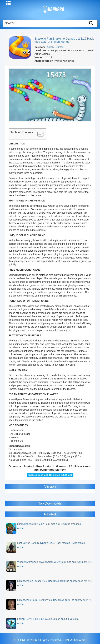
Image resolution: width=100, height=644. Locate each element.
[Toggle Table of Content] (39, 134)
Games (60, 47)
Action (50, 47)
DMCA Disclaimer (75, 640)
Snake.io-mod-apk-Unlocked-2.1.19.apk (50, 475)
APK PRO (20, 640)
